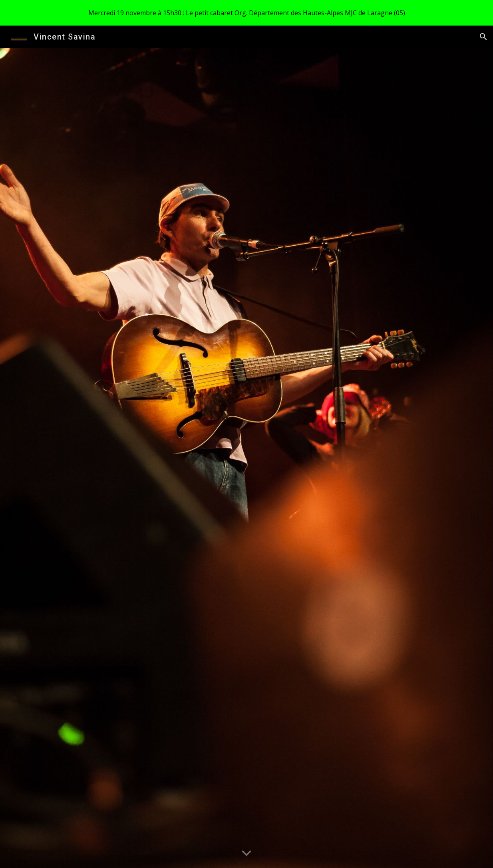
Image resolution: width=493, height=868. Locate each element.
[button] (483, 37)
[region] (246, 13)
